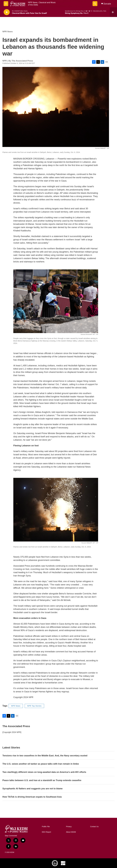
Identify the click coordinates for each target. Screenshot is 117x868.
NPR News (8, 32)
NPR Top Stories (34, 706)
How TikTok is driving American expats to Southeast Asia (32, 797)
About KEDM (71, 832)
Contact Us (94, 827)
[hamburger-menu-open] (6, 4)
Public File (46, 827)
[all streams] (113, 12)
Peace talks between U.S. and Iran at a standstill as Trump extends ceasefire (42, 780)
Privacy (69, 827)
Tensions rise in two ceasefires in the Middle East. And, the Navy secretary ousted (45, 756)
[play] (7, 12)
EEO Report (46, 832)
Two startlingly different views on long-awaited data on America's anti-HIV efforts (44, 772)
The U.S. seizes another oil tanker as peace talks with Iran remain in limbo (41, 764)
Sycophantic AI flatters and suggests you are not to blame (32, 789)
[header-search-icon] (95, 4)
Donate (107, 4)
